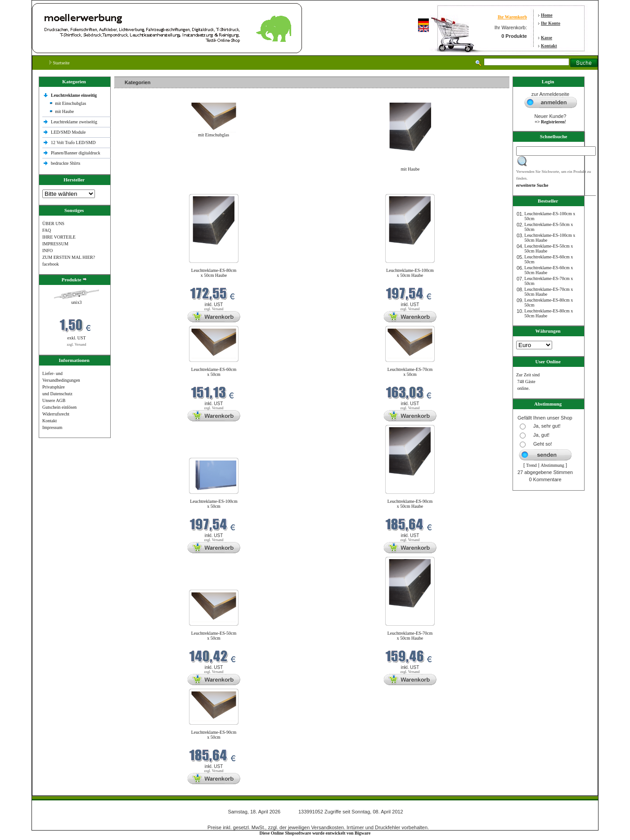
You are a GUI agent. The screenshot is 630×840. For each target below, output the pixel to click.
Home (547, 15)
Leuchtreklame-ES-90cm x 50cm (214, 735)
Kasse (547, 38)
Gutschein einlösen (59, 407)
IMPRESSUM (55, 244)
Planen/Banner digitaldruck (76, 153)
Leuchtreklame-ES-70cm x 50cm (410, 372)
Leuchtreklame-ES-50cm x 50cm (214, 636)
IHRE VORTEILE (59, 237)
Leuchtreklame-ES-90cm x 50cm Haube (410, 504)
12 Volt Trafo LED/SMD (73, 142)
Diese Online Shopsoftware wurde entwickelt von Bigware (315, 833)
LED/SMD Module (68, 132)
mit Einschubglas (70, 103)
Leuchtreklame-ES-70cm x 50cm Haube (410, 636)
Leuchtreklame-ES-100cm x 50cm (214, 504)
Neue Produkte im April (138, 188)
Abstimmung (553, 465)
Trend (531, 465)
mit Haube (64, 111)
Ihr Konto (551, 23)
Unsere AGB (54, 400)
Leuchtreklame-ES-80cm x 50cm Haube (214, 273)
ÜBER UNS (53, 224)
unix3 (77, 302)
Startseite (60, 63)
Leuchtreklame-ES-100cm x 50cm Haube (410, 273)
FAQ (47, 230)
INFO (47, 251)
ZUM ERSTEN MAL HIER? (69, 257)
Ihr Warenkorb (512, 17)
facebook (51, 264)
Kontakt (549, 46)
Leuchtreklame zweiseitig (75, 122)
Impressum (52, 427)
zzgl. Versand (77, 345)
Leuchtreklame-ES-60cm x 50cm (214, 372)
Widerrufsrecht (56, 414)
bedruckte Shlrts (65, 163)
